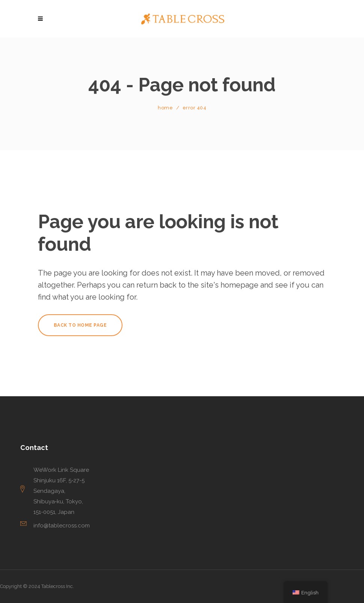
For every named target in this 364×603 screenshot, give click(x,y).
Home (165, 108)
